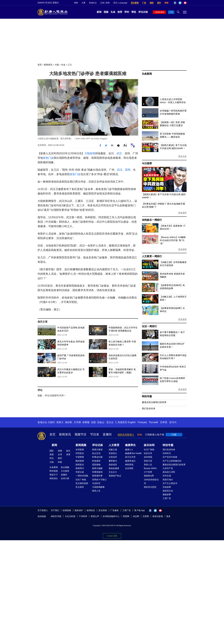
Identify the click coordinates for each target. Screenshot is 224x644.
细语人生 (96, 491)
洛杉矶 (69, 422)
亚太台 (110, 422)
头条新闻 (147, 74)
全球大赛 (65, 478)
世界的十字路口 (99, 480)
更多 (168, 516)
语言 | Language (120, 3)
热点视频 (65, 467)
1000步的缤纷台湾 (151, 481)
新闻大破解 (97, 468)
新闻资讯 (48, 65)
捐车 (159, 3)
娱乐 (68, 451)
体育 (68, 454)
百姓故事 (167, 487)
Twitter (180, 3)
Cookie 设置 (112, 536)
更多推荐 (182, 213)
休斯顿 (86, 422)
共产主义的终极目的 (172, 461)
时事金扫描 (97, 457)
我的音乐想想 (150, 487)
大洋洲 (77, 422)
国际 (52, 451)
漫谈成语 (113, 465)
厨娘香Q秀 (149, 476)
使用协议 (91, 510)
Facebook (175, 3)
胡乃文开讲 (130, 457)
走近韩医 (129, 468)
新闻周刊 (80, 468)
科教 (60, 462)
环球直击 (80, 453)
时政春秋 (96, 461)
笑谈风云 (113, 453)
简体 (108, 3)
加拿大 (60, 422)
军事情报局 (97, 472)
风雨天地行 (168, 480)
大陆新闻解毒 (98, 487)
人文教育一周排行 (152, 256)
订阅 (174, 435)
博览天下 (54, 475)
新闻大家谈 (97, 450)
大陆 (57, 65)
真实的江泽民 (169, 472)
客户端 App (140, 510)
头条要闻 (54, 467)
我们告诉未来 (149, 408)
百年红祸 (167, 476)
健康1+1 (129, 450)
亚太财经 (80, 487)
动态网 (136, 516)
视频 (106, 12)
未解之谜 (113, 450)
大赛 (83, 3)
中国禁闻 (80, 457)
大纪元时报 (70, 516)
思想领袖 (96, 465)
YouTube (185, 3)
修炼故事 (167, 494)
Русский (153, 422)
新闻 (99, 12)
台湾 (60, 454)
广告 (144, 3)
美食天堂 (148, 461)
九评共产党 (168, 468)
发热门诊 (48, 158)
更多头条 (182, 156)
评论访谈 (143, 12)
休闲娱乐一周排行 (152, 220)
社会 (63, 65)
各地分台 (93, 3)
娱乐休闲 (149, 445)
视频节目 (80, 434)
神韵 (76, 3)
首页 (40, 65)
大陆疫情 (90, 153)
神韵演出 (54, 478)
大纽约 (51, 422)
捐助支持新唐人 (126, 435)
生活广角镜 (149, 450)
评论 (52, 458)
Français (142, 422)
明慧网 (126, 516)
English (132, 422)
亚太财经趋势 (82, 483)
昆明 (128, 170)
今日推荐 (147, 163)
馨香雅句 (113, 461)
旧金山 (101, 422)
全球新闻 (80, 450)
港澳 (60, 451)
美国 (52, 454)
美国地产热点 (115, 476)
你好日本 (148, 453)
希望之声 (95, 516)
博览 (134, 12)
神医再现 (129, 465)
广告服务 (115, 510)
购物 (166, 3)
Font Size (125, 145)
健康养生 (130, 445)
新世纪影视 (158, 516)
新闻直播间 (160, 12)
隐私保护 (79, 510)
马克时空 (96, 483)
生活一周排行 (149, 326)
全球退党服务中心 (111, 516)
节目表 (95, 434)
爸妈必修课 (114, 468)
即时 (127, 12)
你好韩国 (148, 457)
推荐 (120, 12)
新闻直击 (80, 465)
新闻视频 (81, 445)
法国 (93, 422)
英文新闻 (135, 3)
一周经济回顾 (82, 476)
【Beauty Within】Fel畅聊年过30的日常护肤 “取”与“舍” (173, 240)
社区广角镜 (81, 480)
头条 (113, 12)
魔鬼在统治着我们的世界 (154, 402)
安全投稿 (103, 510)
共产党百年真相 (170, 457)
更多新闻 (182, 249)
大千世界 (148, 472)
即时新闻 (54, 471)
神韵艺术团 (56, 516)
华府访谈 (80, 472)
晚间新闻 (80, 461)
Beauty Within (150, 468)
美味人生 (148, 465)
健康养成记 (130, 461)
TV (172, 12)
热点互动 (96, 453)
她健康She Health (133, 453)
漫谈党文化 (168, 491)
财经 (60, 458)
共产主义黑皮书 (170, 483)
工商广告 (167, 498)
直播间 (107, 434)
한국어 (173, 422)
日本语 (164, 422)
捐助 (152, 3)
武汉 (119, 153)
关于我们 (55, 510)
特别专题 (147, 396)
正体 (102, 3)
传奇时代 (167, 453)
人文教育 (114, 445)
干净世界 (83, 516)
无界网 (146, 516)
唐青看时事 (97, 476)
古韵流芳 (113, 457)
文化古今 (113, 472)
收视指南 (67, 510)
